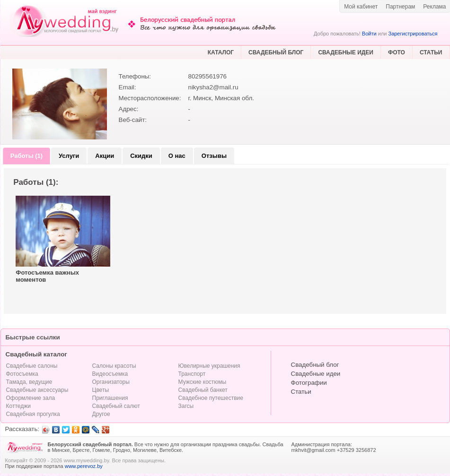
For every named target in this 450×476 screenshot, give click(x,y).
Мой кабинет (361, 7)
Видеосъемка (110, 374)
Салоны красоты (114, 366)
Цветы (101, 390)
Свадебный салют (116, 406)
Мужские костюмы (203, 382)
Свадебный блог (315, 365)
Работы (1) (26, 156)
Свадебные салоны (32, 366)
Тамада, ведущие (29, 382)
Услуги (69, 156)
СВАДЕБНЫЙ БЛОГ (276, 52)
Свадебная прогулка (33, 414)
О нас (177, 156)
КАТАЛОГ (221, 52)
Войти (369, 34)
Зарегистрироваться (413, 34)
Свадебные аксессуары (37, 390)
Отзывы (214, 156)
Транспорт (192, 374)
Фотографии (309, 383)
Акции (105, 156)
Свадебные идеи (316, 374)
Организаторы (111, 382)
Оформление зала (31, 398)
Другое (101, 414)
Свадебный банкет (203, 390)
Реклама (434, 7)
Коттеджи (18, 406)
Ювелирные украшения (209, 366)
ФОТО (397, 52)
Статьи (301, 392)
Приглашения (110, 398)
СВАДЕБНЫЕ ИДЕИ (346, 52)
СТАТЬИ (431, 52)
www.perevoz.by (84, 466)
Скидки (141, 156)
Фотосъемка (22, 374)
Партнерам (400, 7)
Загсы (186, 406)
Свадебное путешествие (211, 398)
